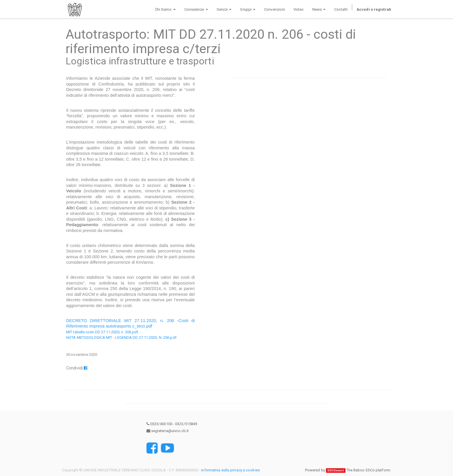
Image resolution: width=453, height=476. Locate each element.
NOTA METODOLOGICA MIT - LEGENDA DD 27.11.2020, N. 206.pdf (121, 338)
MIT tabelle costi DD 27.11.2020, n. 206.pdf (102, 332)
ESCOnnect (336, 470)
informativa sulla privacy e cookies (230, 470)
